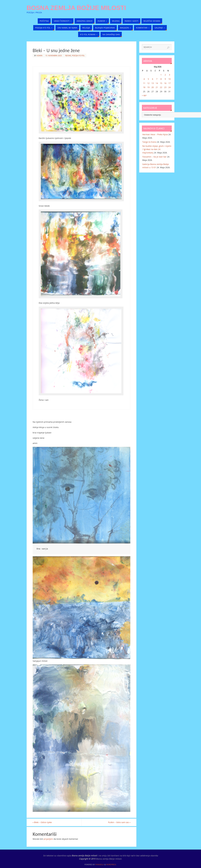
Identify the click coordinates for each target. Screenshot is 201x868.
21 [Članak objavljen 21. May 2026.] (157, 87)
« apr (144, 95)
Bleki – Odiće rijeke (42, 822)
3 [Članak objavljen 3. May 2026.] (169, 75)
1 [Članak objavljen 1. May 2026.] (161, 75)
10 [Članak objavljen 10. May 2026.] (169, 79)
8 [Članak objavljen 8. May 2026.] (161, 79)
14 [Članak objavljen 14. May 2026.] (157, 83)
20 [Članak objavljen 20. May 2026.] (153, 87)
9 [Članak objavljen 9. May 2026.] (165, 79)
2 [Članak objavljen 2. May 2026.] (165, 75)
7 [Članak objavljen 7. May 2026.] (157, 79)
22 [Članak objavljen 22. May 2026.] (161, 87)
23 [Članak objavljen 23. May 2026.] (165, 87)
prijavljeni (48, 839)
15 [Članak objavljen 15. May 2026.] (161, 83)
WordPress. (111, 865)
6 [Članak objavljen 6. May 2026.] (153, 79)
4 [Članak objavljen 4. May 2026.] (144, 79)
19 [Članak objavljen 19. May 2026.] (148, 87)
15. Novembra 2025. (54, 55)
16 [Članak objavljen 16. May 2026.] (165, 83)
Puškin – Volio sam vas (119, 822)
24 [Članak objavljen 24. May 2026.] (169, 87)
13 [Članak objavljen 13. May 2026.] (153, 83)
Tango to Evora (149, 142)
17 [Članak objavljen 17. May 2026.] (169, 83)
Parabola (100, 865)
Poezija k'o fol (78, 55)
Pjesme (68, 55)
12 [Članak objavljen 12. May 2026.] (148, 83)
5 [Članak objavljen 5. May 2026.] (148, 79)
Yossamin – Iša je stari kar (154, 157)
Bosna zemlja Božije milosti (76, 8)
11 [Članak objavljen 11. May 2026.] (144, 83)
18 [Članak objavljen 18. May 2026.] (144, 87)
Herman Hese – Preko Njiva (155, 134)
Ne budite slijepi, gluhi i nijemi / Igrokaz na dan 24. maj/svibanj (157, 149)
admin (40, 55)
